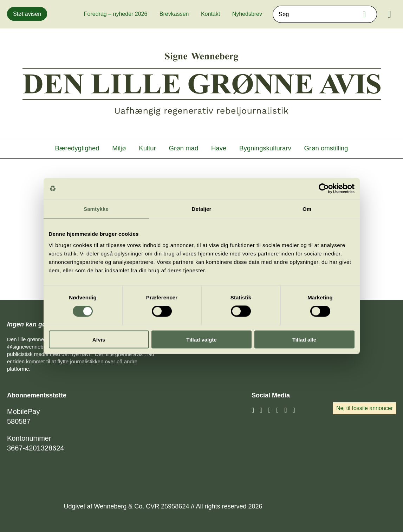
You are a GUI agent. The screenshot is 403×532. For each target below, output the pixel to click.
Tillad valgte (201, 339)
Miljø (119, 148)
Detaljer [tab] (202, 209)
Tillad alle (304, 339)
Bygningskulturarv (265, 148)
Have (219, 148)
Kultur (147, 148)
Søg (366, 14)
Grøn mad (184, 148)
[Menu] (389, 14)
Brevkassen (174, 14)
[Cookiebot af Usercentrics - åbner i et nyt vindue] (324, 189)
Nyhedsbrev (247, 14)
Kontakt (210, 14)
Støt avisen (27, 14)
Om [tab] (307, 209)
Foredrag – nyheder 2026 (116, 14)
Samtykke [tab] (96, 209)
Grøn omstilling (326, 148)
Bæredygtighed (77, 148)
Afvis (99, 339)
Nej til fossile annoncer (365, 408)
